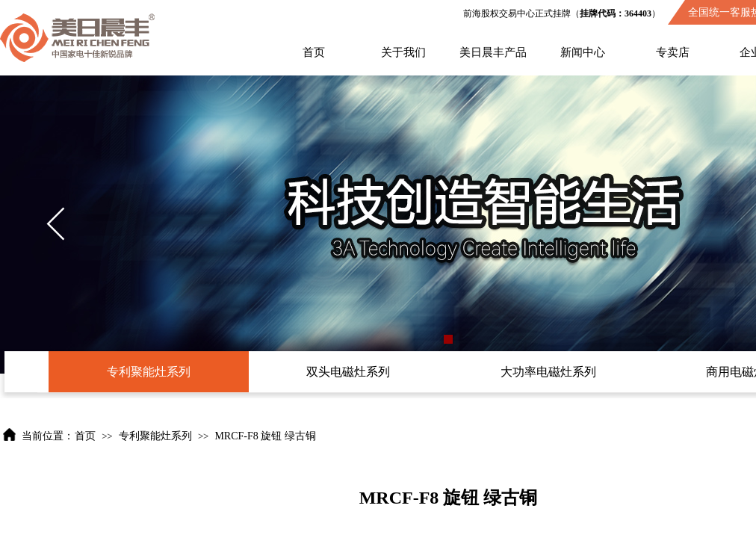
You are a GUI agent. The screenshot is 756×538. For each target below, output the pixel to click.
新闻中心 (583, 52)
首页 (314, 52)
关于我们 (403, 52)
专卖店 (673, 52)
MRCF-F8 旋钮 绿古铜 (265, 436)
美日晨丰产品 (493, 52)
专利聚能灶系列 (155, 436)
